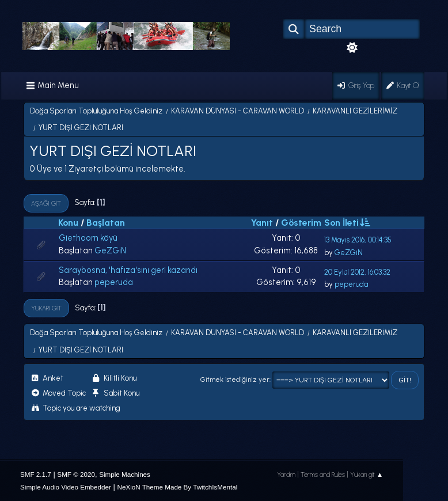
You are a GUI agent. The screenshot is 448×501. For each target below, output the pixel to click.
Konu (68, 223)
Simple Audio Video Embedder (66, 487)
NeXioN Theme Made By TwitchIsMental (177, 487)
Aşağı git (46, 203)
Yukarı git (46, 308)
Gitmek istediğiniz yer (235, 379)
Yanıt (262, 223)
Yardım (286, 475)
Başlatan (106, 223)
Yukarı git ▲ (367, 475)
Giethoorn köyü (88, 238)
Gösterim (301, 223)
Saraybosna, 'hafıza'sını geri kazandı (128, 270)
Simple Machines (125, 474)
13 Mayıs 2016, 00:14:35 (358, 240)
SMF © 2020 (76, 474)
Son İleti (347, 222)
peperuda (114, 282)
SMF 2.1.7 (36, 474)
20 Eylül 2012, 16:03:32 (357, 272)
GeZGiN (110, 251)
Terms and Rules (323, 475)
